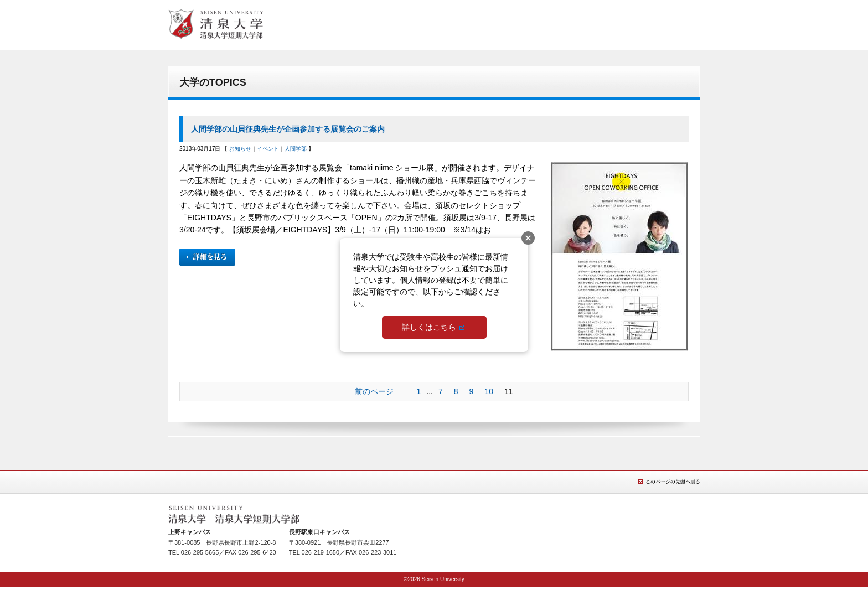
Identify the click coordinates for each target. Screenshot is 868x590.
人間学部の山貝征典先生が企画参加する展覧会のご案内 (288, 129)
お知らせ (240, 149)
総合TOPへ (216, 24)
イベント (268, 149)
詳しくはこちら (429, 327)
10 (489, 391)
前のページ (374, 391)
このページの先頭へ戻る (669, 482)
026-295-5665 (200, 552)
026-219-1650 (321, 552)
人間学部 (296, 149)
